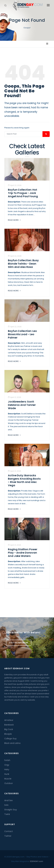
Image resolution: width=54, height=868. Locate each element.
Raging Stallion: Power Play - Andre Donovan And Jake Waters (23, 553)
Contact (9, 831)
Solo (6, 805)
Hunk (7, 774)
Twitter (8, 836)
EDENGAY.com (37, 861)
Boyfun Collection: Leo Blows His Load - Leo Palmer (22, 334)
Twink (7, 814)
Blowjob (8, 734)
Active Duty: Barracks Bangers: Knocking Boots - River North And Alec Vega (24, 480)
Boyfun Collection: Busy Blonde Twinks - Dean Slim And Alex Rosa (23, 264)
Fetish (7, 760)
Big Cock (9, 729)
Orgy (7, 765)
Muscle (8, 779)
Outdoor (9, 783)
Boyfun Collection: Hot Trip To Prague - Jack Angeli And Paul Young (23, 193)
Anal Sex (8, 800)
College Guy (10, 739)
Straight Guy (11, 810)
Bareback (9, 725)
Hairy (7, 769)
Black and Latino (12, 743)
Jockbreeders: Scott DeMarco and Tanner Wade (22, 405)
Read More (15, 220)
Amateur (9, 720)
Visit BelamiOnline (19, 643)
